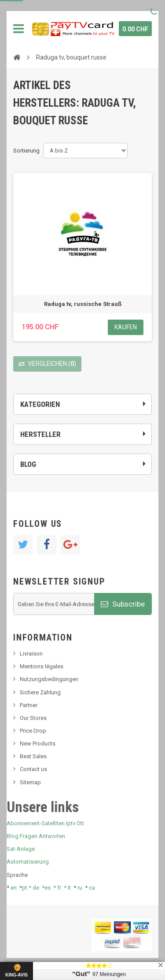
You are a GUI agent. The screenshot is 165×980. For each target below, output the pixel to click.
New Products (38, 743)
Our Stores (33, 718)
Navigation (18, 29)
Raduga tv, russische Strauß (83, 304)
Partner (29, 705)
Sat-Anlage (21, 849)
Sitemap (30, 782)
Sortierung (26, 151)
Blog (28, 464)
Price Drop (33, 731)
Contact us (33, 769)
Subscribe (123, 604)
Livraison (31, 654)
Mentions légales (42, 666)
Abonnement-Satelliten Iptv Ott (45, 823)
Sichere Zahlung (40, 692)
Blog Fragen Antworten (36, 836)
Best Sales (33, 756)
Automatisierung (28, 862)
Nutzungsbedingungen (49, 679)
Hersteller (40, 434)
